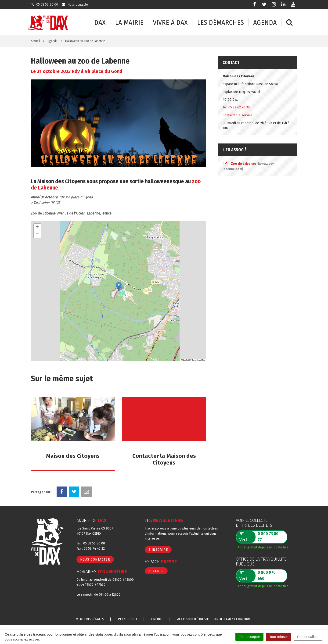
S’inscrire (158, 550)
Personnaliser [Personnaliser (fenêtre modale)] (308, 637)
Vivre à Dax (170, 23)
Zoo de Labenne (248, 166)
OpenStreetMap (198, 360)
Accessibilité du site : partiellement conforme (215, 619)
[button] (119, 286)
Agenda (265, 23)
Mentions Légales (90, 619)
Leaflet (185, 360)
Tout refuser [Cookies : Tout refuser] (279, 637)
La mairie (129, 23)
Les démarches (220, 23)
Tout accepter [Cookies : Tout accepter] (249, 637)
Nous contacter (95, 559)
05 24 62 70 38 (239, 107)
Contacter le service (237, 115)
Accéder (156, 571)
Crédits (157, 619)
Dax (100, 23)
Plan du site (128, 619)
